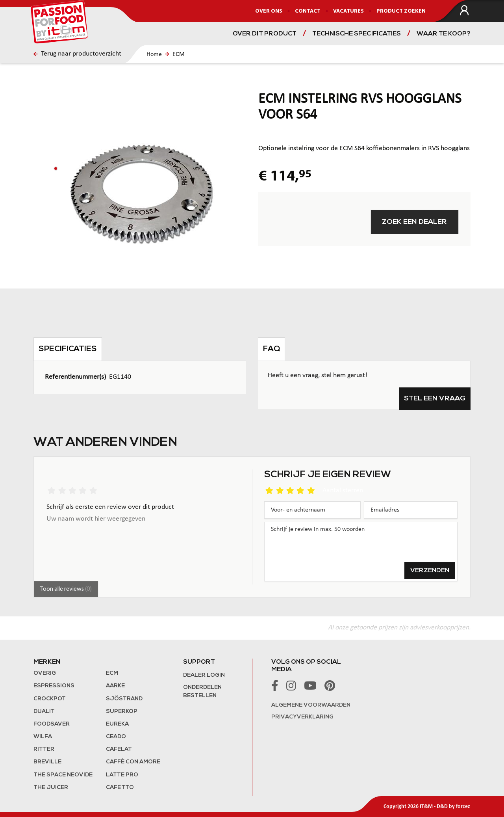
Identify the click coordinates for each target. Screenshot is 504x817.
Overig (45, 673)
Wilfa (43, 737)
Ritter (44, 749)
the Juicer (51, 788)
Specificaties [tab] (68, 349)
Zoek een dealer (414, 222)
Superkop (122, 712)
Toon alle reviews (66, 589)
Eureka (117, 724)
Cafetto (120, 788)
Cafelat (119, 749)
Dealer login (204, 675)
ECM (179, 54)
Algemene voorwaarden (311, 705)
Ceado (116, 737)
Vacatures (348, 11)
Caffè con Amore (133, 762)
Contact (308, 11)
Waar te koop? (444, 34)
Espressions (54, 686)
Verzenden (430, 571)
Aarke (115, 686)
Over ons (269, 11)
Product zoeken (401, 11)
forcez (463, 807)
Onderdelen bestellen (202, 692)
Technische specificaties (357, 34)
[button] (56, 168)
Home (154, 54)
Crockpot (50, 699)
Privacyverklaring (302, 717)
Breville (47, 762)
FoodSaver (52, 724)
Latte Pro (122, 775)
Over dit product (265, 34)
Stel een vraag (435, 399)
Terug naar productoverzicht (77, 54)
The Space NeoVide (63, 775)
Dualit (44, 712)
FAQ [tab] (271, 349)
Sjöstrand (124, 699)
